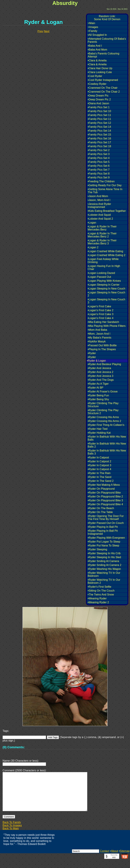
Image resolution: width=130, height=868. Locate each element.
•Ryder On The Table (100, 512)
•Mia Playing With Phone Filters (107, 326)
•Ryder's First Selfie (99, 587)
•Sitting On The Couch (101, 591)
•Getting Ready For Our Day (105, 185)
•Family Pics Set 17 (99, 142)
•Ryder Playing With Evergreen (106, 538)
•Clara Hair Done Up (100, 68)
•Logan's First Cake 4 (101, 318)
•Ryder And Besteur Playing (104, 364)
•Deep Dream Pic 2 (99, 99)
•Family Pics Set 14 (99, 127)
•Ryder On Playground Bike (104, 493)
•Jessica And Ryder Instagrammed (99, 205)
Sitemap (125, 859)
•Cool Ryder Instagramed (103, 80)
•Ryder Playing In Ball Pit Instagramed (103, 532)
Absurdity (65, 3)
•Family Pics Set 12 (99, 123)
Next (47, 31)
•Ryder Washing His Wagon (104, 569)
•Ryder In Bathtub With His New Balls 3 (107, 452)
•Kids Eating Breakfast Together (107, 211)
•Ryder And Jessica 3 (100, 376)
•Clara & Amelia (97, 60)
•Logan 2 (93, 247)
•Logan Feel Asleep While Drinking (103, 261)
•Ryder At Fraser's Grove (103, 392)
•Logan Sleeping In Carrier (104, 285)
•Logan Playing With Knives (104, 281)
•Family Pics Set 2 (99, 150)
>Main (91, 23)
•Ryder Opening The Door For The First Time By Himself (106, 518)
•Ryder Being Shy (98, 399)
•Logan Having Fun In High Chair (104, 268)
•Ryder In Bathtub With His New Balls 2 (107, 445)
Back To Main (11, 837)
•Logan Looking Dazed (101, 273)
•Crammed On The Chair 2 (104, 92)
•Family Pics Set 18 (99, 146)
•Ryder (92, 353)
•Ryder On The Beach (101, 508)
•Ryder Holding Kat (99, 433)
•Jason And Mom (98, 196)
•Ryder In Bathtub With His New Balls (107, 438)
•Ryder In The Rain (99, 473)
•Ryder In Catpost (98, 457)
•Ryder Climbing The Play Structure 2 (103, 412)
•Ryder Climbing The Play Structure (103, 405)
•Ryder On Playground (101, 489)
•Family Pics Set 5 (99, 162)
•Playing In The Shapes (102, 349)
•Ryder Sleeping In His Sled (104, 557)
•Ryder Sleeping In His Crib (104, 553)
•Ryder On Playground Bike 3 (105, 500)
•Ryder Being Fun (98, 395)
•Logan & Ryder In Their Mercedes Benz (102, 228)
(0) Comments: (14, 747)
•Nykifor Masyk (97, 341)
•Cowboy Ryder (97, 84)
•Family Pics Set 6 (99, 166)
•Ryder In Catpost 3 (99, 465)
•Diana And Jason (98, 103)
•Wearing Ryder (97, 598)
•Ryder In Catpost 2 (99, 461)
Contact (105, 859)
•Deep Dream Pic (98, 96)
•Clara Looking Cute (100, 72)
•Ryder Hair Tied (98, 429)
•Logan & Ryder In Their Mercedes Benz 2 (102, 235)
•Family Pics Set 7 (99, 170)
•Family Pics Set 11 (99, 115)
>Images (93, 27)
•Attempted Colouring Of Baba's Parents (107, 40)
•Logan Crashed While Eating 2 (107, 255)
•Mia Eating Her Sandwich (103, 322)
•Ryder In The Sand (100, 477)
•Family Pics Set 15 (99, 135)
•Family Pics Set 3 (99, 154)
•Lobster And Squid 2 (100, 219)
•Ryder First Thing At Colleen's (106, 425)
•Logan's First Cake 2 (101, 310)
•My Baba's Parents (99, 338)
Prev (40, 31)
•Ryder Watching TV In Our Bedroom (104, 574)
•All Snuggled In (97, 35)
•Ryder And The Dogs (101, 380)
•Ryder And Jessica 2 (100, 372)
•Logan (92, 223)
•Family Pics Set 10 (99, 111)
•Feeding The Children (101, 181)
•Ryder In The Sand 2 (101, 481)
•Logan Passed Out (99, 277)
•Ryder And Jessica (99, 368)
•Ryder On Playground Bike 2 (105, 496)
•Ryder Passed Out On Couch (106, 523)
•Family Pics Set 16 (99, 138)
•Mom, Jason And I (99, 334)
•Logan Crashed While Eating (105, 251)
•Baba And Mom (97, 50)
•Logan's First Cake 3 (101, 314)
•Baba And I (95, 46)
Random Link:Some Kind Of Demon (107, 18)
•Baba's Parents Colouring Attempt (104, 55)
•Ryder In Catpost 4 (99, 469)
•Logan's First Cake (99, 306)
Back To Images (12, 833)
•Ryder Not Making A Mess (104, 485)
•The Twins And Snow (101, 595)
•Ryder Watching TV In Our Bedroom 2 (104, 581)
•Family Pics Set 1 (99, 107)
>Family (92, 31)
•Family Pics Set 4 (99, 158)
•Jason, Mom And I (99, 200)
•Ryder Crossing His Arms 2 (104, 421)
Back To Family (12, 830)
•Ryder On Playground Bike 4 (105, 504)
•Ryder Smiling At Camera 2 (105, 565)
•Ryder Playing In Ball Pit (103, 527)
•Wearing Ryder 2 (98, 602)
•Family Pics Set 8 (99, 174)
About (114, 859)
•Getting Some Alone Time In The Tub (105, 191)
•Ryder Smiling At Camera (103, 561)
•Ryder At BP (96, 388)
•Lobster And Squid (99, 215)
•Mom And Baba (97, 330)
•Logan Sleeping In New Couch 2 (106, 294)
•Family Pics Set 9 (99, 177)
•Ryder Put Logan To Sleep (104, 542)
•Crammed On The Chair (103, 88)
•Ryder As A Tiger (98, 384)
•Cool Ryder (95, 76)
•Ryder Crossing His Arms (103, 417)
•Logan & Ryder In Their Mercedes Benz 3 (102, 242)
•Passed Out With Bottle (102, 345)
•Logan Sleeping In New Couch (106, 289)
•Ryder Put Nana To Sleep (103, 546)
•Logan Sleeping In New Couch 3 (106, 301)
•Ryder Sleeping (97, 549)
